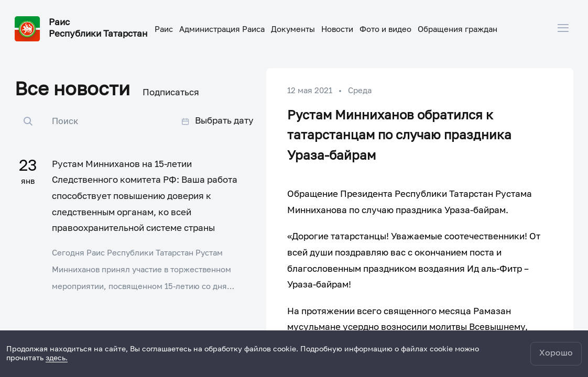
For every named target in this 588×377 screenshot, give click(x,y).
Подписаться (171, 93)
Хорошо (556, 353)
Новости (337, 30)
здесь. (57, 358)
